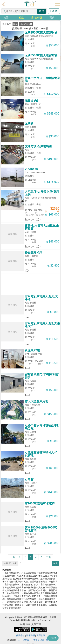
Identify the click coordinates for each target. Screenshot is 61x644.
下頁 (48, 557)
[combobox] (24, 11)
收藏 (54, 11)
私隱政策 (41, 635)
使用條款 (20, 635)
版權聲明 (31, 635)
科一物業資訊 (25, 640)
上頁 (13, 557)
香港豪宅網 (39, 640)
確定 (41, 11)
